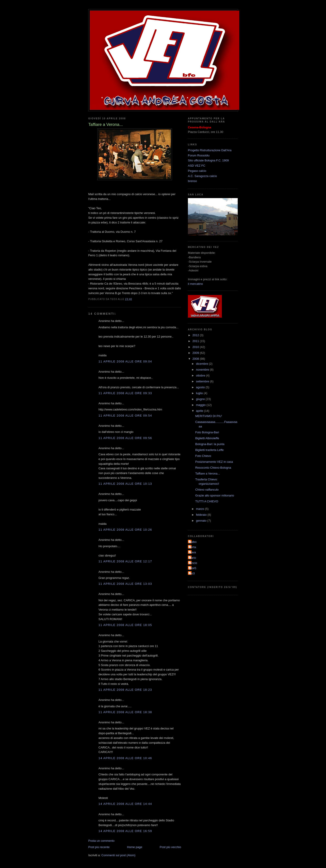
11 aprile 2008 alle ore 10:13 (125, 484)
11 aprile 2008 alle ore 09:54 (125, 416)
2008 (196, 359)
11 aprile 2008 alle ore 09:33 (125, 393)
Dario (193, 558)
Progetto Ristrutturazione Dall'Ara (210, 150)
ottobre (201, 375)
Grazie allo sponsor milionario (215, 495)
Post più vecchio (170, 847)
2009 (196, 353)
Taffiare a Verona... (207, 474)
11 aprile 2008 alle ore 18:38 (125, 712)
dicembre (203, 364)
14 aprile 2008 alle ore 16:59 (125, 831)
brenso (192, 181)
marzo (201, 509)
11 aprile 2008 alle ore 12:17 (125, 561)
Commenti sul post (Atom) (118, 855)
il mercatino (195, 284)
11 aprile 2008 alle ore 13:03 (125, 584)
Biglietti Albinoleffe (207, 438)
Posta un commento (101, 841)
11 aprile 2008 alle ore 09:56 (125, 438)
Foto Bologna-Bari (207, 432)
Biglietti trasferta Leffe (209, 450)
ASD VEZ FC (197, 166)
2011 (196, 341)
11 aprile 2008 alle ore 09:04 (125, 361)
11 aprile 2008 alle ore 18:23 (125, 690)
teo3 (192, 573)
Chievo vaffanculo (207, 490)
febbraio (202, 515)
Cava (192, 552)
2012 (196, 335)
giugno (201, 399)
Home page (135, 847)
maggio (201, 405)
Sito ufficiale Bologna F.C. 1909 (208, 160)
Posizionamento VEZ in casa (214, 462)
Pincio (193, 563)
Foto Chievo (203, 456)
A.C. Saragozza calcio (202, 176)
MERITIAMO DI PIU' (209, 416)
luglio (200, 393)
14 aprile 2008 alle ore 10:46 (125, 758)
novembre (203, 370)
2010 (196, 347)
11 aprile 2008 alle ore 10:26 (125, 530)
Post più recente (99, 847)
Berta (193, 547)
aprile (200, 411)
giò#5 (193, 568)
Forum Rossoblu (199, 155)
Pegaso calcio (197, 171)
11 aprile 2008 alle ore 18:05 (125, 625)
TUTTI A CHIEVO (207, 501)
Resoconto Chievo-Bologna (213, 468)
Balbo (193, 542)
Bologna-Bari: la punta (210, 444)
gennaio (202, 521)
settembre (203, 381)
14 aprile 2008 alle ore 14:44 (125, 804)
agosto (201, 387)
